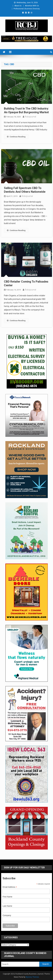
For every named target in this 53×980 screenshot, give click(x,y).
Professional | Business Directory (27, 9)
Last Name (7, 906)
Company (7, 915)
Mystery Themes (32, 977)
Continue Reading (16, 137)
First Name (7, 897)
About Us (18, 6)
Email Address (10, 887)
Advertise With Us (32, 6)
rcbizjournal (30, 117)
